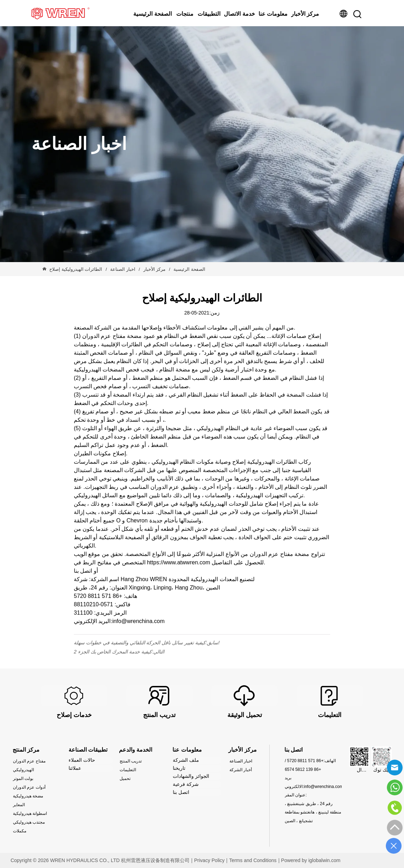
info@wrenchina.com (323, 787)
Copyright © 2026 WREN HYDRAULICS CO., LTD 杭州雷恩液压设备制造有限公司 (100, 860)
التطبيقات (209, 14)
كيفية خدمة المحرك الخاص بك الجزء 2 (113, 652)
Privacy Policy (209, 860)
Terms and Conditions (253, 860)
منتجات (185, 14)
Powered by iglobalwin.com (311, 860)
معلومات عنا (273, 14)
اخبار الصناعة (123, 269)
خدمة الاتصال (239, 14)
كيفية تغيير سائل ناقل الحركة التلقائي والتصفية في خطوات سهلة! (147, 643)
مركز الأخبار (305, 14)
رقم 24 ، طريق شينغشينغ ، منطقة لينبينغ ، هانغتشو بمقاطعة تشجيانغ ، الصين (313, 812)
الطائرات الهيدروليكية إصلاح (76, 269)
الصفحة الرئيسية (152, 14)
